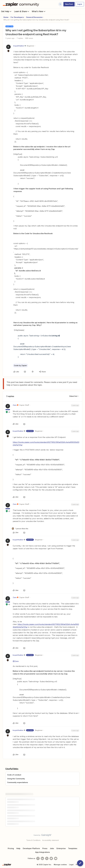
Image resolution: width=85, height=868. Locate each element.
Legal (71, 865)
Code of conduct (14, 775)
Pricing (11, 848)
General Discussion (34, 17)
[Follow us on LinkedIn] (42, 858)
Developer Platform (31, 848)
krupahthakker (19, 46)
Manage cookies (60, 865)
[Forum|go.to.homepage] (21, 4)
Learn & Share (22, 11)
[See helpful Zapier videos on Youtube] (56, 858)
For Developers (17, 17)
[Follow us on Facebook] (38, 858)
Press (45, 848)
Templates (73, 848)
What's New (39, 11)
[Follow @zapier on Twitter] (51, 858)
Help (18, 848)
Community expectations (18, 782)
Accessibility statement (51, 840)
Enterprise (61, 848)
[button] (69, 4)
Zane (15, 405)
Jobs (52, 848)
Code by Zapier (20, 365)
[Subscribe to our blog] (47, 858)
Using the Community (16, 779)
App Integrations (42, 852)
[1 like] (20, 529)
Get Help (6, 11)
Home (6, 17)
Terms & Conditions (33, 840)
